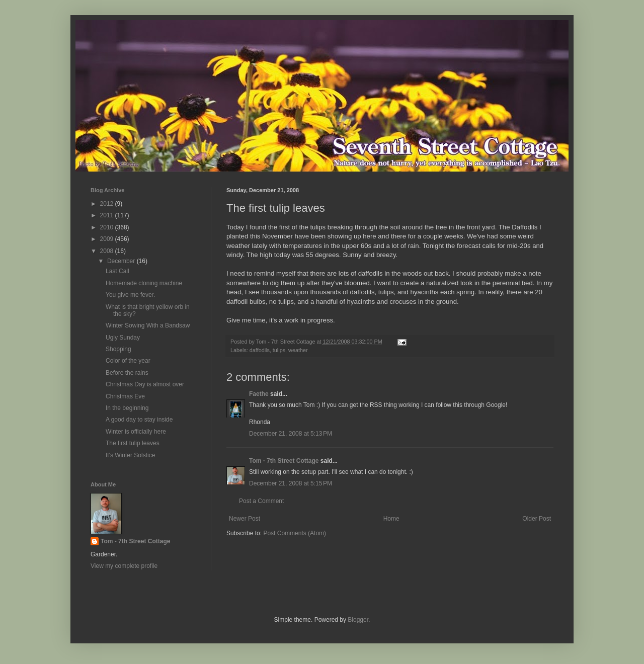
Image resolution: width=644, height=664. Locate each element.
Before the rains (127, 373)
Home (391, 519)
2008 (108, 251)
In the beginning (127, 408)
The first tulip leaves (133, 443)
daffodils (260, 350)
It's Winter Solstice (130, 455)
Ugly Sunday (123, 338)
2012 (108, 204)
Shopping (118, 349)
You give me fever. (130, 295)
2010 (108, 227)
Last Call (117, 271)
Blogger (358, 620)
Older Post (537, 519)
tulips (279, 350)
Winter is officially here (136, 432)
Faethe (259, 394)
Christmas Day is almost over (145, 384)
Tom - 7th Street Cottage (284, 461)
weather (298, 350)
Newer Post (245, 519)
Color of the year (128, 361)
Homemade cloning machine (144, 283)
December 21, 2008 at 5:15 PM (291, 483)
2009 (108, 239)
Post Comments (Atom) (295, 533)
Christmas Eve (125, 396)
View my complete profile (124, 566)
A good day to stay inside (139, 420)
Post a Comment (261, 501)
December (122, 261)
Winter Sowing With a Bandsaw (148, 325)
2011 (108, 215)
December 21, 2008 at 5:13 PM (291, 434)
